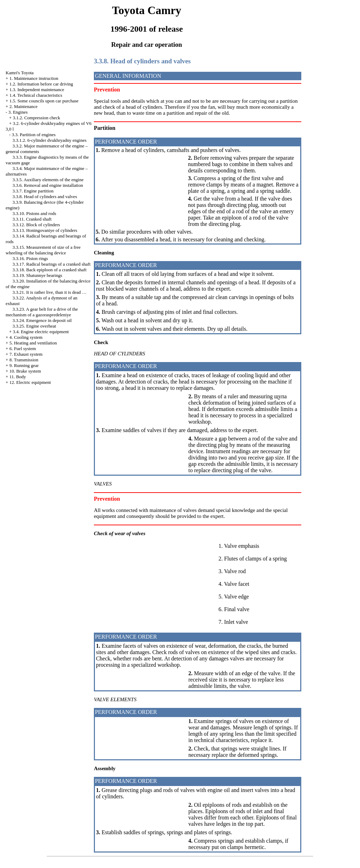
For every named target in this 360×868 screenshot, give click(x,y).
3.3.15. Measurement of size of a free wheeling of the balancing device (43, 250)
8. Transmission (24, 360)
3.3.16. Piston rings (30, 258)
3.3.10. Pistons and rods (34, 213)
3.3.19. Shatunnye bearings (37, 275)
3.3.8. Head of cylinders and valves (45, 197)
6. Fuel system (23, 349)
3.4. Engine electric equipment (41, 332)
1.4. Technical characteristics (36, 95)
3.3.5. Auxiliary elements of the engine (48, 180)
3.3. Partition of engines (34, 135)
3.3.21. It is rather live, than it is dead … (50, 292)
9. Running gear (24, 365)
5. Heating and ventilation (33, 343)
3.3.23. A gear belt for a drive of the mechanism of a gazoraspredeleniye (42, 312)
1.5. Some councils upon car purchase (44, 101)
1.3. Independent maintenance (37, 90)
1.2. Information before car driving (41, 84)
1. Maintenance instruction (34, 78)
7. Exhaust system (26, 354)
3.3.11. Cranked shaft (32, 219)
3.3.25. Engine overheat (34, 326)
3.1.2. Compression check (36, 118)
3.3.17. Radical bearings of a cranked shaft (52, 264)
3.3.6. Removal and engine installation (48, 185)
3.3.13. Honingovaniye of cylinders (45, 230)
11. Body (18, 377)
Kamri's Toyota (20, 73)
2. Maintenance (24, 106)
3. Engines (18, 112)
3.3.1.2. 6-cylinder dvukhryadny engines (50, 140)
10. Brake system (25, 371)
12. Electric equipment (30, 382)
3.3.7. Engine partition (33, 191)
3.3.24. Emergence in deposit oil (42, 320)
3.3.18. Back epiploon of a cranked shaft (50, 270)
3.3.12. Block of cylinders (36, 225)
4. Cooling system (26, 337)
